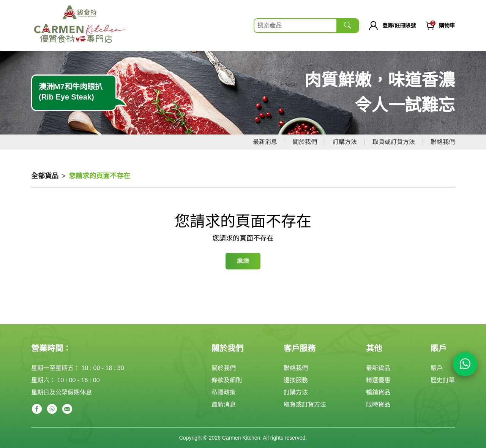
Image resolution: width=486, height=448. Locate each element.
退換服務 (296, 380)
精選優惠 (378, 380)
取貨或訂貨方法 (394, 142)
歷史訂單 (443, 380)
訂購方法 (345, 142)
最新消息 (265, 142)
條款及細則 (227, 380)
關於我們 (305, 142)
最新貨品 (378, 368)
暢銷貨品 (378, 392)
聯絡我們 (443, 142)
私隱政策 (224, 392)
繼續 (243, 261)
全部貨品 (45, 176)
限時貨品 (378, 404)
